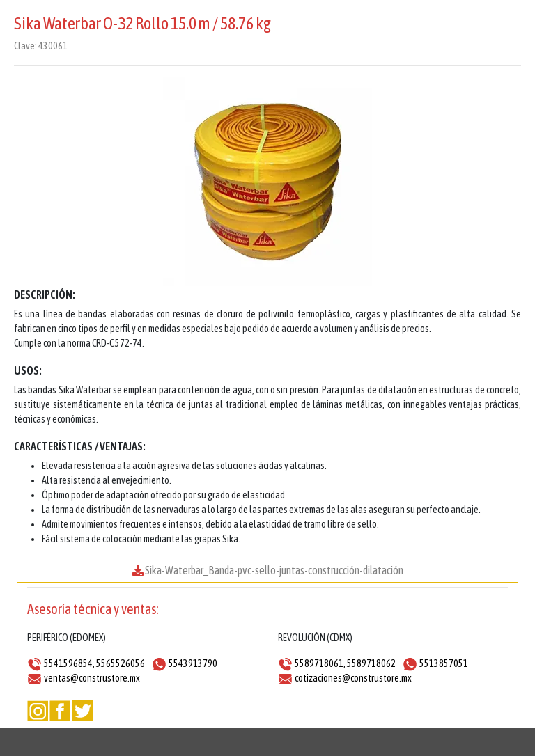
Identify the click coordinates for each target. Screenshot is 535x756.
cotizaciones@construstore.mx (353, 678)
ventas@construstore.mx (92, 678)
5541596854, (69, 663)
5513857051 (444, 663)
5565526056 (121, 663)
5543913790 (193, 663)
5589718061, (320, 663)
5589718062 (371, 663)
